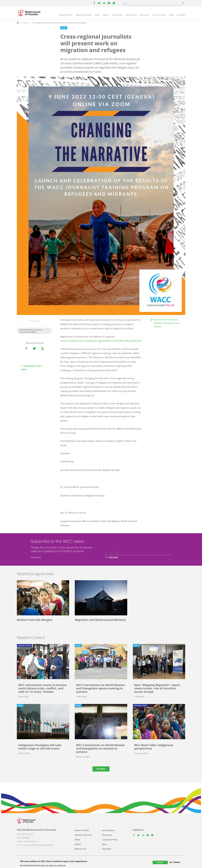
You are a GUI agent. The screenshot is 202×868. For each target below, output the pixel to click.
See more (101, 769)
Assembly (181, 15)
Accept (160, 862)
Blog (171, 15)
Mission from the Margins (166, 320)
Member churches (83, 15)
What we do (117, 15)
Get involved (131, 15)
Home (18, 23)
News (97, 15)
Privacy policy (36, 557)
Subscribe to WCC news (32, 368)
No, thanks (175, 862)
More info (70, 865)
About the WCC (66, 15)
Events (106, 15)
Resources (144, 15)
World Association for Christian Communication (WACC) (31, 331)
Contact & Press (159, 15)
